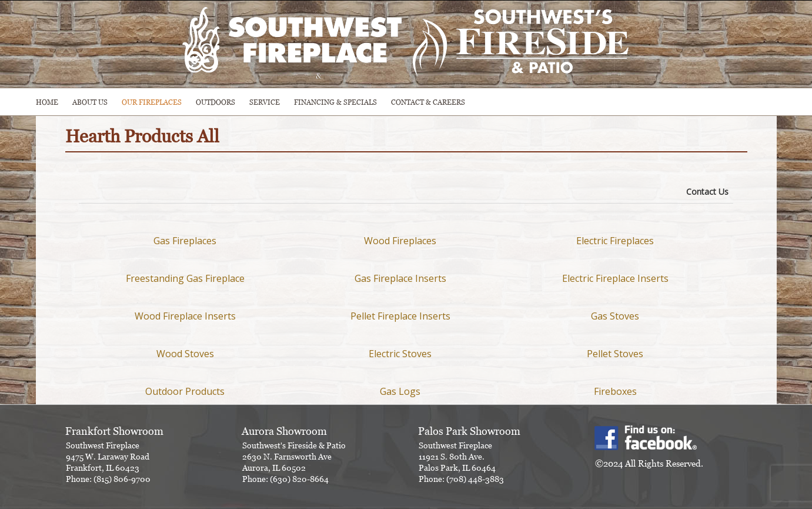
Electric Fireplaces (615, 241)
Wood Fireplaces (400, 241)
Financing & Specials (335, 102)
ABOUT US (90, 102)
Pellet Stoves (615, 354)
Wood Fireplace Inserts (185, 316)
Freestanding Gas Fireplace (185, 278)
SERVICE (265, 102)
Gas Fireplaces (185, 241)
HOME (47, 102)
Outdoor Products (185, 391)
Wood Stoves (185, 354)
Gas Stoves (615, 316)
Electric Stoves (400, 354)
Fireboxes (615, 391)
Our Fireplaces (152, 102)
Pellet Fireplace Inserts (400, 316)
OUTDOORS (215, 102)
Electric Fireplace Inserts (615, 278)
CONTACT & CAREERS (428, 102)
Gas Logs (400, 391)
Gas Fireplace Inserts (400, 278)
